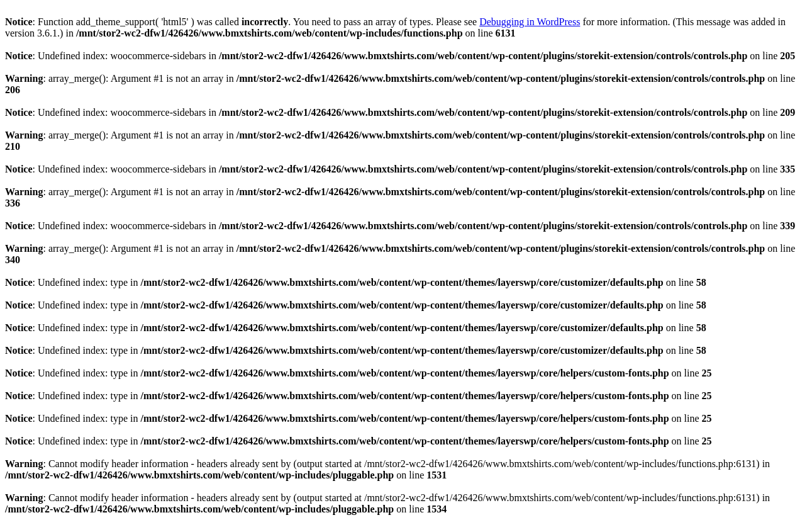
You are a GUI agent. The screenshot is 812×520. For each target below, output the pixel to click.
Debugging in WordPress (530, 22)
